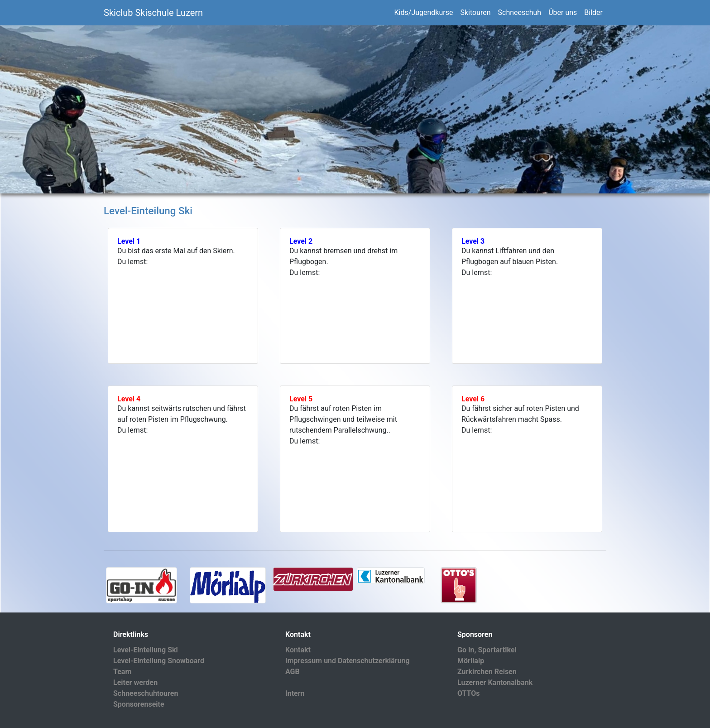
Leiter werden (135, 682)
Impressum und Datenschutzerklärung (348, 661)
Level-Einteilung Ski (146, 650)
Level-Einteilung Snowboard (159, 661)
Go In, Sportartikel (487, 650)
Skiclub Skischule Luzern (153, 13)
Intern (295, 693)
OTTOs (469, 693)
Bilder (593, 12)
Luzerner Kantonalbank (495, 682)
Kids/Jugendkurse (424, 12)
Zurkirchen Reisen (487, 672)
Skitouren (475, 12)
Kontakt (298, 650)
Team (122, 672)
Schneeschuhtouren (146, 693)
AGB (293, 672)
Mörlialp (471, 661)
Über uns (563, 12)
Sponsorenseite (139, 704)
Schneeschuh (520, 12)
